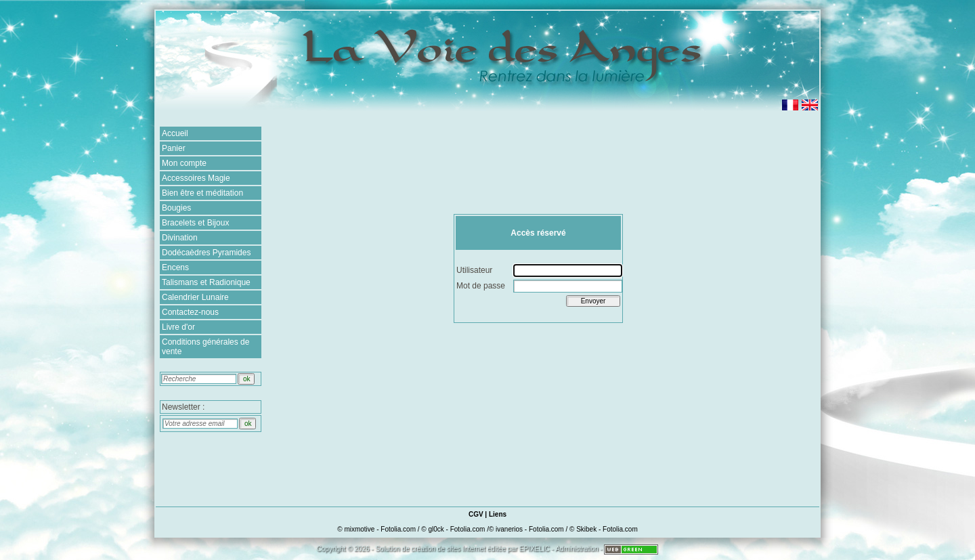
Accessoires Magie (196, 178)
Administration (577, 549)
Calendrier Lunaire (195, 297)
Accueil (175, 133)
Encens (175, 267)
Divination (180, 238)
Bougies (176, 208)
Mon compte (184, 163)
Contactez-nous (190, 312)
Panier (174, 148)
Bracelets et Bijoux (195, 223)
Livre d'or (178, 327)
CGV (476, 514)
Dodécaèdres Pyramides (206, 253)
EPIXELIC (535, 549)
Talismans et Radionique (206, 282)
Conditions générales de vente (205, 347)
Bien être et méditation (202, 193)
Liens (498, 514)
